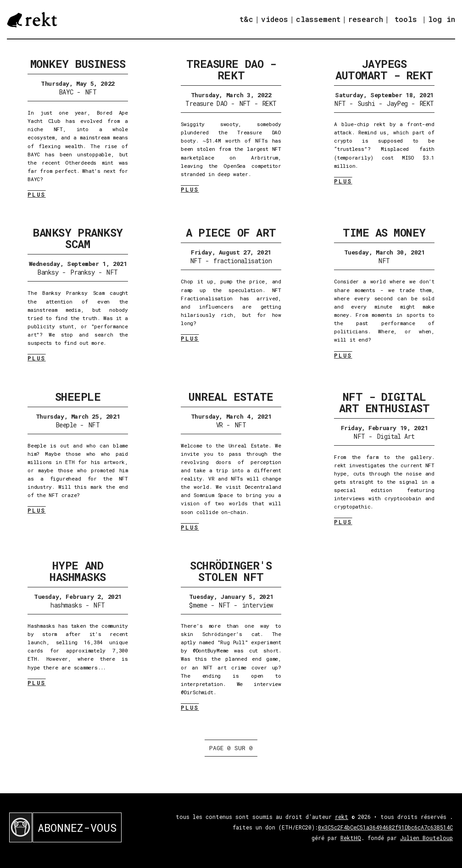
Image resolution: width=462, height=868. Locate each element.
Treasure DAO (206, 103)
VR (220, 425)
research (366, 19)
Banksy (48, 272)
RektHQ (351, 838)
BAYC (66, 92)
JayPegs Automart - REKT (384, 69)
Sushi (366, 103)
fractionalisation (242, 261)
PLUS (37, 194)
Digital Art (396, 436)
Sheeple (78, 397)
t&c (246, 19)
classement (318, 19)
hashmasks (66, 605)
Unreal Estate (231, 397)
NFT (91, 92)
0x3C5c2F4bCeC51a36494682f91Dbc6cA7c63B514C (385, 827)
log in (442, 19)
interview (258, 605)
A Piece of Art (231, 232)
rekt (342, 817)
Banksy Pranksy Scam (78, 238)
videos (275, 19)
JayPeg (397, 103)
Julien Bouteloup (426, 838)
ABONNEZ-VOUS (77, 828)
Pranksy (82, 272)
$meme (198, 605)
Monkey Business (78, 64)
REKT (270, 103)
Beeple (66, 425)
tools (406, 19)
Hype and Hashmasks (78, 571)
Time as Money (384, 232)
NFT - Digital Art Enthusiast (384, 402)
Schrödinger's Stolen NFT (231, 571)
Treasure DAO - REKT (231, 69)
